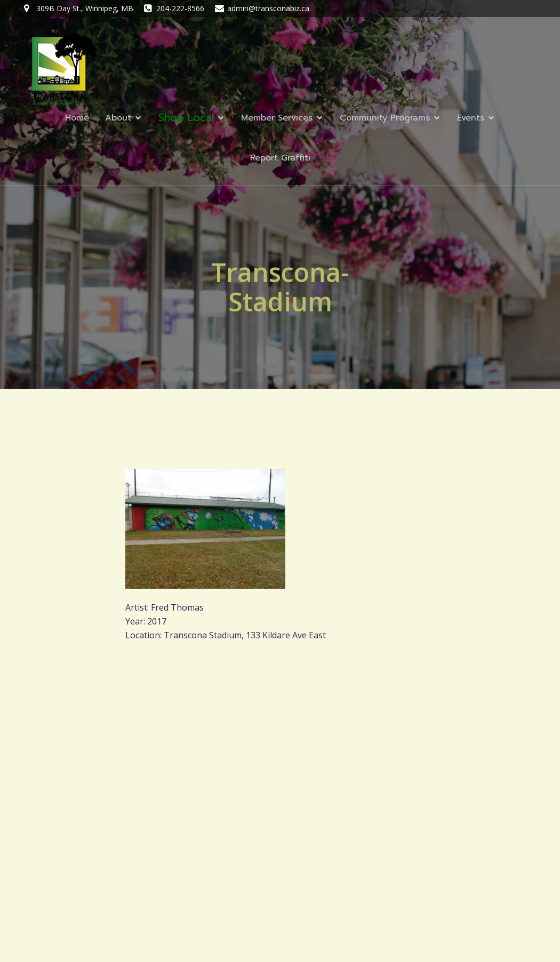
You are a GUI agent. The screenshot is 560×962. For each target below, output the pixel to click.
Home (77, 118)
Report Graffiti (280, 158)
